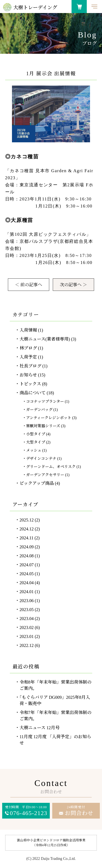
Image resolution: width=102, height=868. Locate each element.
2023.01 (27, 636)
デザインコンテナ (41, 459)
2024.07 (27, 565)
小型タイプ (36, 434)
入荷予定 (28, 357)
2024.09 (27, 547)
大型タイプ (36, 442)
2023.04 (27, 619)
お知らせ (28, 375)
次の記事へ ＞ (73, 285)
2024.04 (27, 583)
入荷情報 (28, 330)
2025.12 (27, 520)
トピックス (30, 384)
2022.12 (27, 645)
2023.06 (27, 601)
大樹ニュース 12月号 (40, 728)
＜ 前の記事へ (29, 285)
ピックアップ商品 (37, 483)
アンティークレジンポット (49, 418)
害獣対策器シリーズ (43, 426)
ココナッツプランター (45, 402)
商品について (33, 393)
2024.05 (27, 574)
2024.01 (27, 592)
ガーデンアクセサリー (45, 475)
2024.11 (27, 538)
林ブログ (28, 348)
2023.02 (27, 628)
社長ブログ (30, 366)
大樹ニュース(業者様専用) (45, 339)
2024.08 (27, 556)
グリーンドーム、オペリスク (51, 467)
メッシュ (34, 450)
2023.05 (27, 610)
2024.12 (27, 529)
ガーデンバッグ (39, 410)
